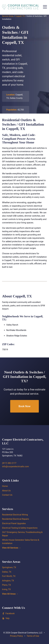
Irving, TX (6, 589)
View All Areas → (10, 594)
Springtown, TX (9, 567)
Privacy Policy (16, 636)
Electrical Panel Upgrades (14, 523)
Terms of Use (33, 636)
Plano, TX (6, 585)
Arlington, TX (8, 581)
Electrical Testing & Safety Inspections (20, 528)
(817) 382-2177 (9, 463)
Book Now (24, 406)
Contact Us (7, 495)
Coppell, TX (20, 16)
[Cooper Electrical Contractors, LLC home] (20, 7)
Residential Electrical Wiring (15, 515)
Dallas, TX (7, 572)
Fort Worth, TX (9, 576)
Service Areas (8, 16)
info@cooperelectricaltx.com (15, 467)
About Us (6, 491)
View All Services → (11, 548)
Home (5, 486)
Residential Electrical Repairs (15, 519)
